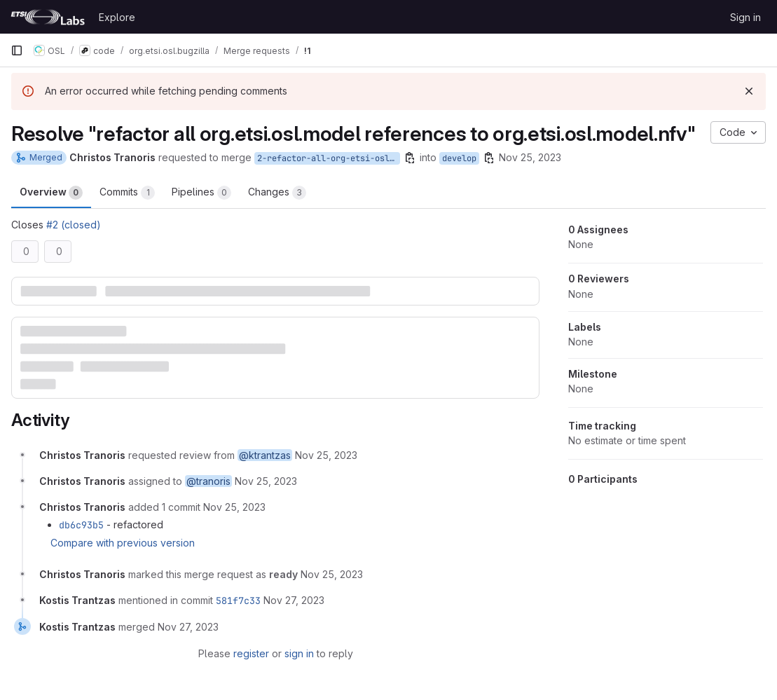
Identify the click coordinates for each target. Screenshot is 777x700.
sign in (299, 653)
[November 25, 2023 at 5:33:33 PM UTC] (326, 455)
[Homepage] (48, 17)
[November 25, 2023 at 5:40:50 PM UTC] (332, 574)
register (251, 653)
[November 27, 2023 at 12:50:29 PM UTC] (294, 600)
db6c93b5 (81, 525)
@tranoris (208, 481)
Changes (277, 193)
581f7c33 (238, 601)
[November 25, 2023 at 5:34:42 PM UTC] (234, 507)
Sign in (745, 17)
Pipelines (201, 193)
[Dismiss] (749, 91)
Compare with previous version (123, 543)
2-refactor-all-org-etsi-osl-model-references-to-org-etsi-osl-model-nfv (329, 158)
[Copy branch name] (410, 158)
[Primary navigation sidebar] (17, 50)
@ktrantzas (265, 455)
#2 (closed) (74, 225)
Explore (117, 17)
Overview (51, 193)
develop (459, 158)
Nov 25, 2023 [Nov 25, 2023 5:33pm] (530, 157)
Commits (127, 193)
